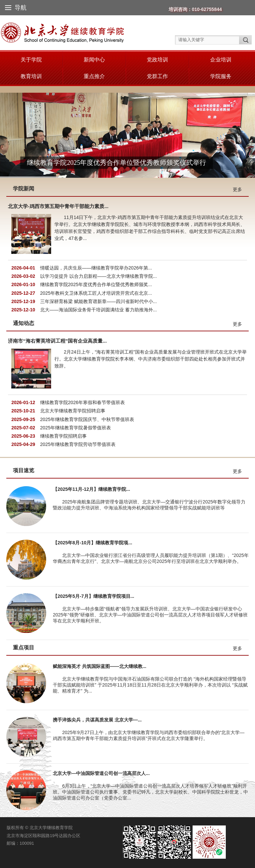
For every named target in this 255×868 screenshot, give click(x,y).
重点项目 (24, 648)
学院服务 (221, 76)
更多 (237, 189)
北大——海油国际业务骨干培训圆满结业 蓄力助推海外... (99, 310)
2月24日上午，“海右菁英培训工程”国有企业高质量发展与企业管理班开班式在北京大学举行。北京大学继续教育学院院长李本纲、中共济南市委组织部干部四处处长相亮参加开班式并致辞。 (151, 359)
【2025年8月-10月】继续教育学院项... (92, 543)
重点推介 (94, 76)
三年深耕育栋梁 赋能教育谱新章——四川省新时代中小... (99, 301)
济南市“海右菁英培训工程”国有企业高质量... (57, 341)
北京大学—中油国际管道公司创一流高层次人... (101, 773)
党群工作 (157, 76)
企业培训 (221, 60)
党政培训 (157, 60)
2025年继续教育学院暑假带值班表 (76, 428)
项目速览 (24, 470)
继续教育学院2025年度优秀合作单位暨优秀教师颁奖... (96, 284)
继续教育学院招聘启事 (63, 436)
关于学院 (31, 60)
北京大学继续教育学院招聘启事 (73, 411)
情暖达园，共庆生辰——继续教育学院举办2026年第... (96, 268)
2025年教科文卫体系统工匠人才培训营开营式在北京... (96, 293)
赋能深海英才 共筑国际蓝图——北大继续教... (100, 666)
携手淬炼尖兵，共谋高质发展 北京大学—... (97, 720)
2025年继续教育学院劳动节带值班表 (78, 444)
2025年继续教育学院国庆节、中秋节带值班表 (87, 419)
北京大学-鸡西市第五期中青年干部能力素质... (58, 206)
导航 (16, 8)
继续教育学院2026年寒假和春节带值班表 (83, 402)
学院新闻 (24, 189)
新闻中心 (94, 60)
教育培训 (31, 76)
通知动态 (24, 323)
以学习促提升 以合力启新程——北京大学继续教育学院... (99, 276)
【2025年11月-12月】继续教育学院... (91, 489)
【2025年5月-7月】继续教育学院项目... (93, 596)
